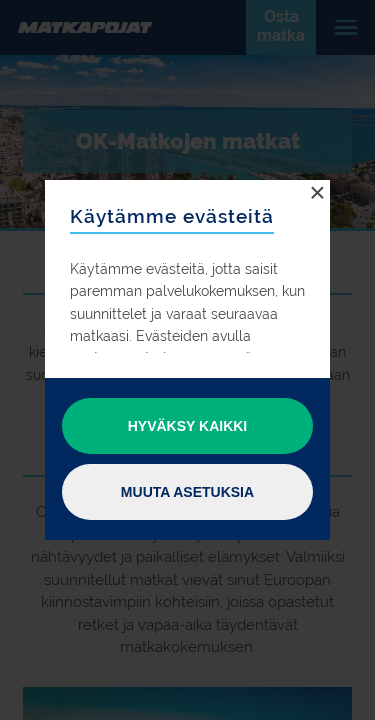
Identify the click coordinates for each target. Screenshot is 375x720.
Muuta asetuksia (187, 492)
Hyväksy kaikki (188, 426)
